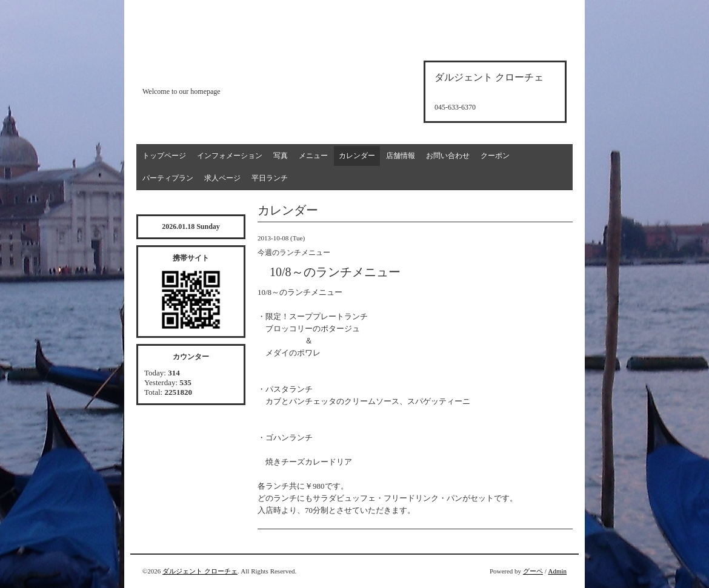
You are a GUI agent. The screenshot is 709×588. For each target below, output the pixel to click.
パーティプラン (168, 178)
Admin (557, 571)
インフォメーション (230, 156)
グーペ (533, 571)
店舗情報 (401, 156)
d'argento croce (203, 71)
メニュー (313, 156)
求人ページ (222, 178)
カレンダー (357, 156)
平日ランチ (270, 178)
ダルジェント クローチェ (200, 571)
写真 (281, 156)
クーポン (495, 156)
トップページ (164, 156)
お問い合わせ (448, 156)
